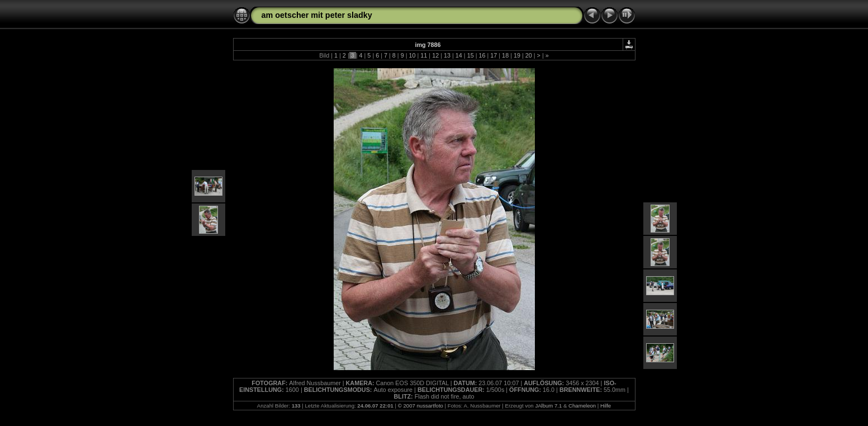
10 (412, 55)
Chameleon (582, 406)
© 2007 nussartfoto (421, 406)
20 (529, 55)
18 (505, 55)
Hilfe (606, 406)
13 (447, 55)
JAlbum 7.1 (548, 406)
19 (517, 55)
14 (459, 55)
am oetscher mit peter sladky (317, 15)
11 (424, 55)
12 (435, 55)
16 (482, 55)
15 (471, 55)
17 (494, 55)
